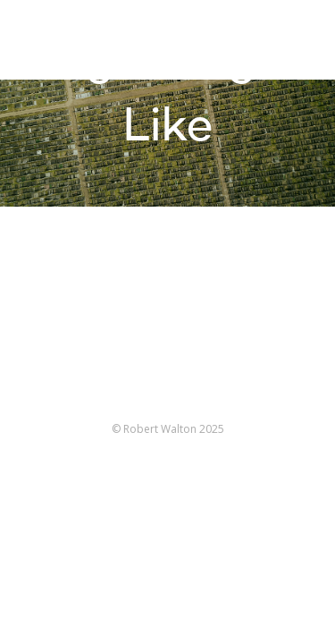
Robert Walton (55, 40)
